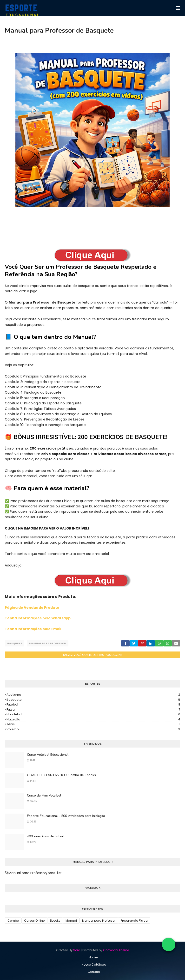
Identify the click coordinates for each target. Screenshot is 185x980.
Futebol (93, 704)
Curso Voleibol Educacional (48, 754)
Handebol (93, 714)
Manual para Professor (48, 643)
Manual (71, 920)
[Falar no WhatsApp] (169, 944)
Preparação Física (134, 920)
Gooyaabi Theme (116, 950)
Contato (94, 971)
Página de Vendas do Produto (32, 608)
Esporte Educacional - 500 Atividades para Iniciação (66, 816)
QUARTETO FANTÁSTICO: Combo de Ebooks (61, 775)
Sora (77, 950)
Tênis (93, 724)
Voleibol (93, 729)
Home (93, 957)
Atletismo (93, 694)
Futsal (93, 709)
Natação (93, 719)
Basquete (15, 643)
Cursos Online (34, 920)
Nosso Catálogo (94, 964)
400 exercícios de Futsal (45, 836)
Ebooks (55, 920)
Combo (13, 920)
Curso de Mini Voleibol (44, 795)
